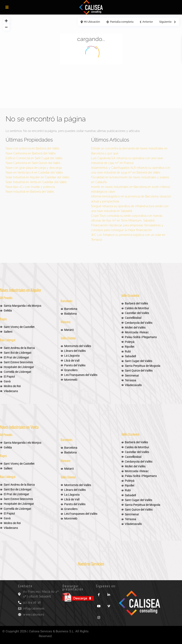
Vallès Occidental (130, 295)
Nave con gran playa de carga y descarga (34, 168)
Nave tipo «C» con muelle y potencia (30, 187)
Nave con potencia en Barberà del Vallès (33, 148)
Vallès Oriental (68, 338)
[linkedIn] (109, 593)
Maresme (66, 322)
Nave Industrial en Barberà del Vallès (30, 192)
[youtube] (99, 605)
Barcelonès (67, 301)
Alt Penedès (6, 298)
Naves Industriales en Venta (19, 427)
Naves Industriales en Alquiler (21, 290)
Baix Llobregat (8, 340)
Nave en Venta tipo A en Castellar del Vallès (34, 172)
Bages (3, 319)
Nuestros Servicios (91, 564)
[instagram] (99, 616)
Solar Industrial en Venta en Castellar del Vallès (36, 182)
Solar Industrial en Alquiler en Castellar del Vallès (38, 177)
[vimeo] (109, 605)
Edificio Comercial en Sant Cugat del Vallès (34, 158)
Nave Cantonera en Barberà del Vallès (31, 153)
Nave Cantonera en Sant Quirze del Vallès (33, 163)
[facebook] (99, 593)
